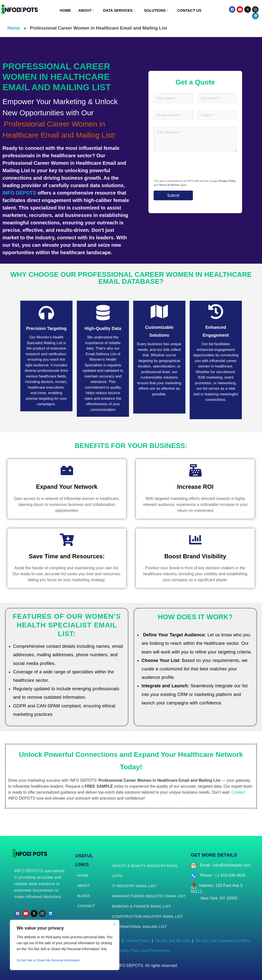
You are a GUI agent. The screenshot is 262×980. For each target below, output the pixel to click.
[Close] (114, 924)
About (86, 10)
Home (65, 10)
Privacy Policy (227, 181)
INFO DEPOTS (19, 193)
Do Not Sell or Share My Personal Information (52, 960)
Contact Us (189, 10)
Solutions (156, 10)
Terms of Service (169, 185)
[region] (65, 945)
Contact (238, 792)
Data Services (119, 10)
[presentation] (191, 167)
